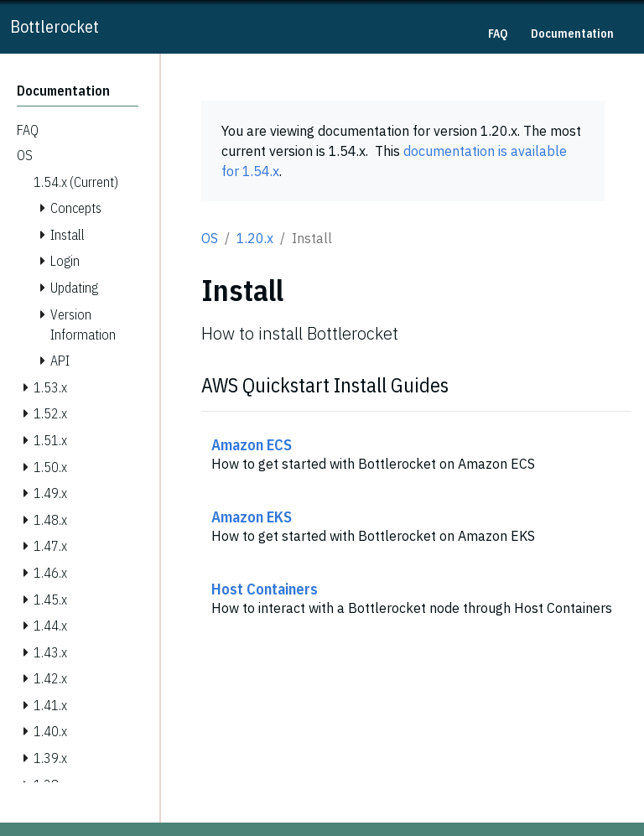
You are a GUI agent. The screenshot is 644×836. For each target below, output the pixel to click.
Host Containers (265, 589)
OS (210, 238)
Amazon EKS (252, 517)
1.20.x (255, 238)
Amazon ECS (252, 444)
